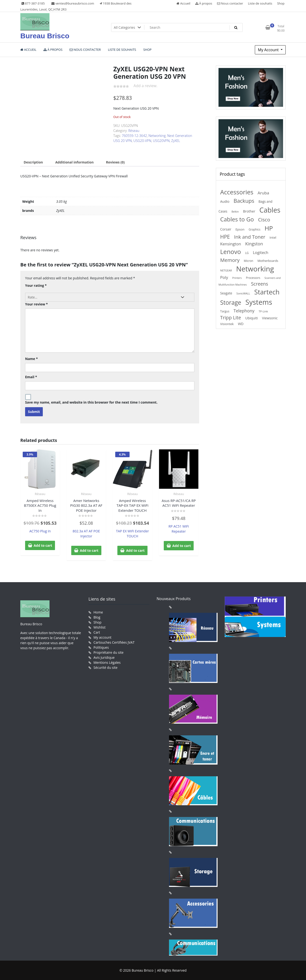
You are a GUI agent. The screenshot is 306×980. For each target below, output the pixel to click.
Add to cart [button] (43, 545)
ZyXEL (176, 141)
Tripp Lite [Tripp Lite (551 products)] (231, 318)
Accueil (183, 3)
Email (31, 377)
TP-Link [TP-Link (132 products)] (263, 311)
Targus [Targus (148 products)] (225, 311)
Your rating (36, 285)
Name (31, 359)
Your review (36, 304)
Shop (281, 3)
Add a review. (146, 86)
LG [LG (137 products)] (247, 253)
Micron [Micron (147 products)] (249, 261)
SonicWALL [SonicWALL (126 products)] (243, 293)
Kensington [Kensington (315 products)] (231, 244)
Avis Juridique (104, 657)
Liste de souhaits (260, 3)
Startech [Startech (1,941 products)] (267, 292)
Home (98, 612)
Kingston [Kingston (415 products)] (254, 244)
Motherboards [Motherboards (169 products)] (268, 261)
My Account (269, 50)
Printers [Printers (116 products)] (237, 278)
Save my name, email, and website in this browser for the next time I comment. (91, 402)
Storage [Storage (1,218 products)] (231, 302)
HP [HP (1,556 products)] (269, 228)
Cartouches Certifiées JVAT (114, 642)
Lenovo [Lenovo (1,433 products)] (231, 252)
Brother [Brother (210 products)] (249, 211)
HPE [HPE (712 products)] (225, 237)
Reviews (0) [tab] (115, 162)
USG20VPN (161, 141)
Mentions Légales (107, 662)
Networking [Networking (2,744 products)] (255, 269)
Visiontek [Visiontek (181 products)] (227, 324)
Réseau (134, 131)
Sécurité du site (105, 667)
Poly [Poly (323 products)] (224, 277)
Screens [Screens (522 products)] (260, 284)
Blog (97, 617)
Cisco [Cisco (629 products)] (264, 220)
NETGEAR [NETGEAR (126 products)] (226, 270)
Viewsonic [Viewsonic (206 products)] (270, 318)
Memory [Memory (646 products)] (230, 260)
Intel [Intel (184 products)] (273, 237)
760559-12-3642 (134, 136)
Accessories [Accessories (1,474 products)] (237, 192)
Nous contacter (230, 3)
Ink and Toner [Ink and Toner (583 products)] (250, 237)
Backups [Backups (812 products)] (244, 201)
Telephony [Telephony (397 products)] (244, 311)
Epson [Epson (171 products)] (240, 229)
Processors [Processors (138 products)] (253, 278)
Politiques (101, 647)
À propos (204, 3)
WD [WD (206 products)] (241, 324)
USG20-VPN (142, 141)
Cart (97, 632)
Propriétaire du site (109, 652)
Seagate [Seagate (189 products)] (226, 293)
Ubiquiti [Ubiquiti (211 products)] (252, 318)
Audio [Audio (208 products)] (225, 201)
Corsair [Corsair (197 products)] (226, 229)
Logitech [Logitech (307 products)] (261, 252)
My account (102, 637)
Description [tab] (33, 162)
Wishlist (99, 627)
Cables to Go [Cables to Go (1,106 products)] (237, 219)
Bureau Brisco (45, 36)
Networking (157, 136)
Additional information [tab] (74, 162)
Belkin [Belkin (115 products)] (235, 212)
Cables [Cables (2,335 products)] (270, 210)
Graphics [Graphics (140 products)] (254, 229)
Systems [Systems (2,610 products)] (259, 302)
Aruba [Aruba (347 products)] (263, 193)
